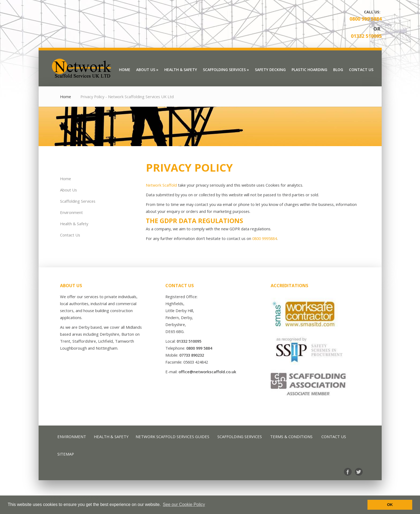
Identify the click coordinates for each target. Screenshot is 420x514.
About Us (68, 190)
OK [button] (390, 505)
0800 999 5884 (366, 19)
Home (66, 97)
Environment (71, 212)
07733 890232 (192, 355)
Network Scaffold (161, 185)
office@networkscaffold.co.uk (207, 372)
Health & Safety (74, 224)
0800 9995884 (265, 238)
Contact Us (70, 235)
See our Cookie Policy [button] (184, 504)
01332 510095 (366, 36)
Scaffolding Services (78, 201)
